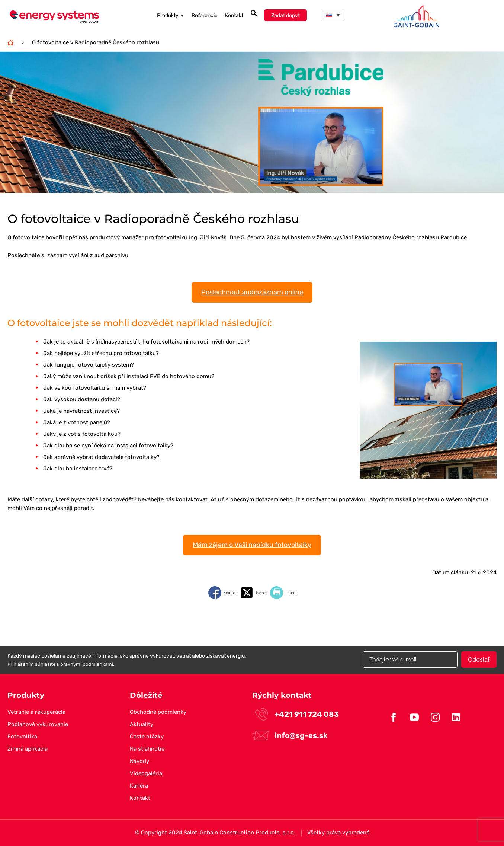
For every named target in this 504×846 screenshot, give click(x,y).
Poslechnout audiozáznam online (252, 292)
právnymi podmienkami (87, 664)
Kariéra (139, 786)
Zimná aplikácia (28, 749)
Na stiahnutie (147, 749)
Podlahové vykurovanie (38, 724)
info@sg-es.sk (301, 735)
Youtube (414, 717)
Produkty (171, 15)
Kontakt (234, 15)
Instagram (435, 717)
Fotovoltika (22, 737)
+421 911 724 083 (307, 714)
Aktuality (142, 724)
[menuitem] (333, 15)
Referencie (205, 15)
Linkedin (456, 717)
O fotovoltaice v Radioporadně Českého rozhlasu (96, 42)
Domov (10, 42)
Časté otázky (147, 737)
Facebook (394, 717)
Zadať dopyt (285, 15)
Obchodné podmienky (158, 712)
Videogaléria (146, 773)
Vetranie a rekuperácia (36, 712)
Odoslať (479, 660)
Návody (139, 761)
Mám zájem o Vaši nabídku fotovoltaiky (252, 545)
